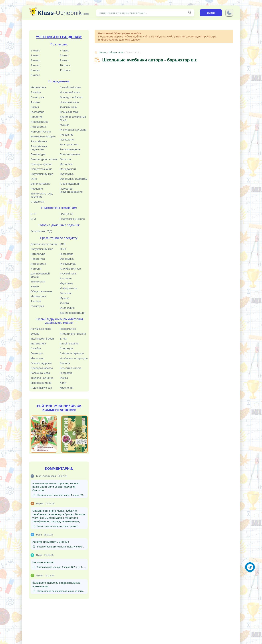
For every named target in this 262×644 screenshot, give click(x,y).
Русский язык (39, 141)
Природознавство (42, 368)
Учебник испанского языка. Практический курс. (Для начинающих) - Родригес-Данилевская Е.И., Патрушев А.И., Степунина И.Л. (59, 547)
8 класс (64, 55)
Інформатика (68, 329)
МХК (62, 244)
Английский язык (70, 87)
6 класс (35, 75)
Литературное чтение (44, 159)
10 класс (65, 65)
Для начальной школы (40, 275)
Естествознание (70, 154)
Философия (67, 308)
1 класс (35, 50)
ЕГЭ (33, 219)
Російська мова (40, 373)
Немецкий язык (69, 102)
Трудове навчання (42, 378)
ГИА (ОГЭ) (66, 214)
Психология (67, 140)
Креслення (67, 388)
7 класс (64, 50)
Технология (38, 281)
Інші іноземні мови (42, 339)
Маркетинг (66, 164)
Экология (66, 159)
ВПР (33, 214)
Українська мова (41, 383)
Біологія (65, 363)
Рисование (67, 135)
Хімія (63, 383)
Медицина (66, 283)
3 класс (35, 60)
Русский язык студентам (39, 148)
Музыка (64, 125)
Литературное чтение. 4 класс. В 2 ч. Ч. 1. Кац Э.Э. (59, 567)
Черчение (37, 189)
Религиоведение (70, 149)
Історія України (69, 343)
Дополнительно (40, 184)
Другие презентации (72, 313)
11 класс (65, 70)
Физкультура (68, 264)
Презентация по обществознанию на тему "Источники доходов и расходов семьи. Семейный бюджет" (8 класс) (59, 591)
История (36, 269)
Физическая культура (73, 130)
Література (67, 348)
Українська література (74, 358)
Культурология (69, 144)
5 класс (35, 70)
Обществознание (41, 169)
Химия (35, 107)
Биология (36, 117)
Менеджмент (68, 169)
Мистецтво (37, 358)
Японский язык (69, 112)
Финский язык (68, 107)
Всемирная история (43, 136)
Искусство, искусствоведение (71, 190)
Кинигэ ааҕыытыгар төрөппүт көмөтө (55, 526)
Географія (66, 373)
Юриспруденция (70, 184)
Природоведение (41, 164)
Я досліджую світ (41, 388)
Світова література (72, 353)
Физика (35, 102)
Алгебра (36, 92)
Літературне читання (73, 334)
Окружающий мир (42, 174)
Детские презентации (44, 244)
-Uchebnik (63, 13)
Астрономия (38, 127)
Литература (38, 154)
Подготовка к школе (72, 219)
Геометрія (37, 353)
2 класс (35, 55)
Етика (63, 339)
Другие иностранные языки (73, 118)
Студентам (37, 201)
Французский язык (71, 97)
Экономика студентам (74, 179)
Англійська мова (41, 329)
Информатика (39, 122)
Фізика (64, 378)
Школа (102, 52)
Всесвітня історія (70, 368)
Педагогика (38, 259)
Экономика (67, 174)
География (37, 112)
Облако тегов (116, 52)
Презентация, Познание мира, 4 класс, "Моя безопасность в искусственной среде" (59, 495)
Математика (38, 87)
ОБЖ (34, 179)
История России (41, 132)
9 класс (64, 60)
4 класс (35, 65)
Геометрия (37, 97)
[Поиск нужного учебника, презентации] (190, 13)
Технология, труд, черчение (42, 195)
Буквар (35, 334)
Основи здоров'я (41, 363)
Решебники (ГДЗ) (41, 231)
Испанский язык (70, 92)
